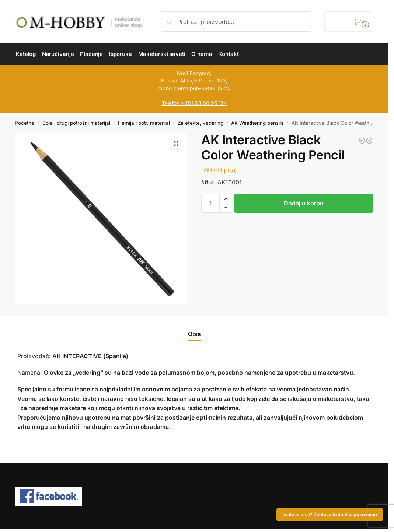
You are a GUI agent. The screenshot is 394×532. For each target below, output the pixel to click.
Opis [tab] (194, 334)
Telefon (171, 103)
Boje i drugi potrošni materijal (76, 123)
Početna (25, 123)
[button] (349, 22)
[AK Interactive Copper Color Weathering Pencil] (362, 141)
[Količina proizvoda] (210, 203)
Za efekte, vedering (201, 123)
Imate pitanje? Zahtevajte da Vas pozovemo (330, 515)
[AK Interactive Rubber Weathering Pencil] (369, 141)
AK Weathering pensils (257, 123)
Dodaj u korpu (304, 203)
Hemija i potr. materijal (144, 123)
